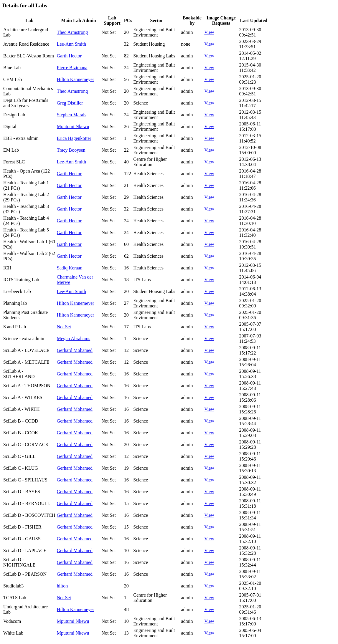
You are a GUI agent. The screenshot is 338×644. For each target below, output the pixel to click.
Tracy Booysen (71, 150)
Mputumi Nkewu (73, 126)
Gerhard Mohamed (75, 350)
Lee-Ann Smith (71, 44)
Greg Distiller (70, 103)
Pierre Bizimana (72, 68)
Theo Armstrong (72, 32)
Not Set (64, 327)
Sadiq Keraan (70, 268)
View (209, 32)
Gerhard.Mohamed (75, 433)
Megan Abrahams (74, 338)
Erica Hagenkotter (74, 138)
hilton (62, 586)
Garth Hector (69, 56)
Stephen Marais (72, 115)
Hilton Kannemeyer (76, 79)
